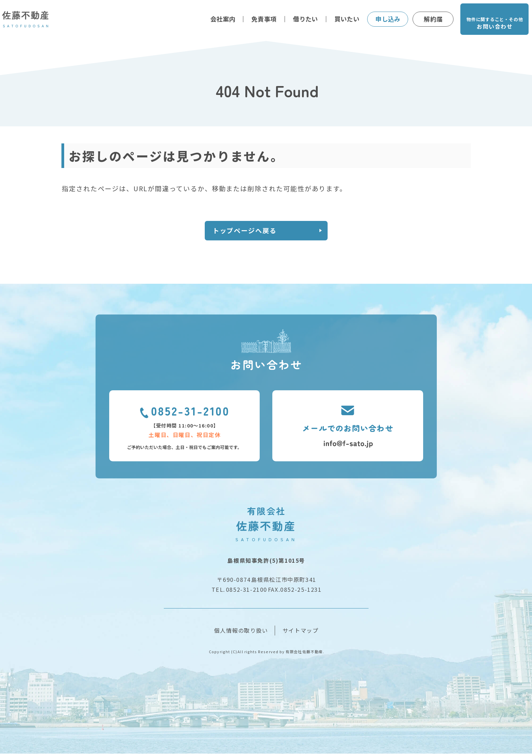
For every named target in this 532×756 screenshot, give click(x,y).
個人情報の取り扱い (241, 633)
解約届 (433, 19)
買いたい (347, 19)
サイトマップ (301, 633)
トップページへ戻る (250, 232)
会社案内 (223, 19)
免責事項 (264, 19)
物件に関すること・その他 (494, 24)
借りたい (305, 19)
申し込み (388, 19)
